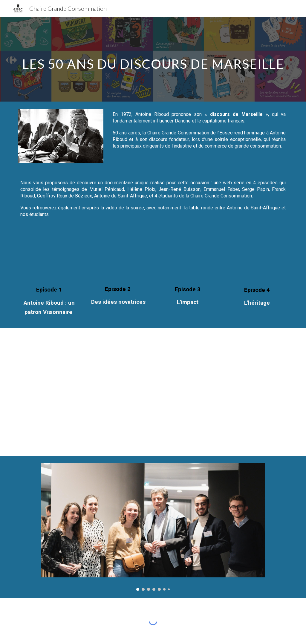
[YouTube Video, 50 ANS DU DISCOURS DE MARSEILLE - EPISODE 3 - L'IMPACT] (188, 257)
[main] (153, 59)
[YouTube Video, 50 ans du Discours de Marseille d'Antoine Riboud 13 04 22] (84, 380)
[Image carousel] (153, 527)
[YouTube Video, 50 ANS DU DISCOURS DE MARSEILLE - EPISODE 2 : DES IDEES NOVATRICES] (118, 257)
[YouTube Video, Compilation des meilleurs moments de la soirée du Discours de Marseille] (222, 380)
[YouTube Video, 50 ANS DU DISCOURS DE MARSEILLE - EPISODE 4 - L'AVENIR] (257, 258)
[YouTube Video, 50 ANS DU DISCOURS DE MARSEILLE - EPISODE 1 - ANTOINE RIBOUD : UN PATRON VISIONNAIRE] (49, 258)
